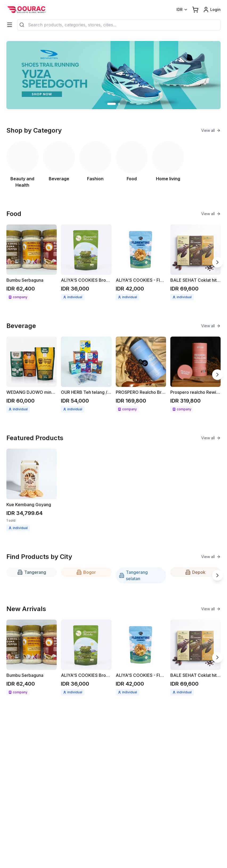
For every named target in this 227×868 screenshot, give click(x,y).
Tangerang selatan (133, 575)
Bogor (86, 572)
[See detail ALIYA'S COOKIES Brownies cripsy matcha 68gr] (86, 262)
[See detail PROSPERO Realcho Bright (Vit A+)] (141, 374)
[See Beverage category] (59, 165)
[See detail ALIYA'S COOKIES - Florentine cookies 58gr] (141, 262)
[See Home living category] (168, 165)
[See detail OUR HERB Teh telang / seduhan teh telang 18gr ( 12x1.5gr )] (86, 374)
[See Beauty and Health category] (22, 165)
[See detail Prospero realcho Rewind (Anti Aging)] (195, 374)
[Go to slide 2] (119, 104)
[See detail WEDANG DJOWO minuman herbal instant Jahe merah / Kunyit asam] (32, 374)
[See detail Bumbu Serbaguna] (32, 262)
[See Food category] (132, 165)
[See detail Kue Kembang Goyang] (32, 490)
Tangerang (32, 572)
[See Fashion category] (95, 165)
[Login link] (212, 10)
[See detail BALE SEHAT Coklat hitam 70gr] (195, 262)
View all (211, 130)
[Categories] (10, 25)
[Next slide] (217, 262)
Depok (195, 572)
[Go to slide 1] (112, 104)
